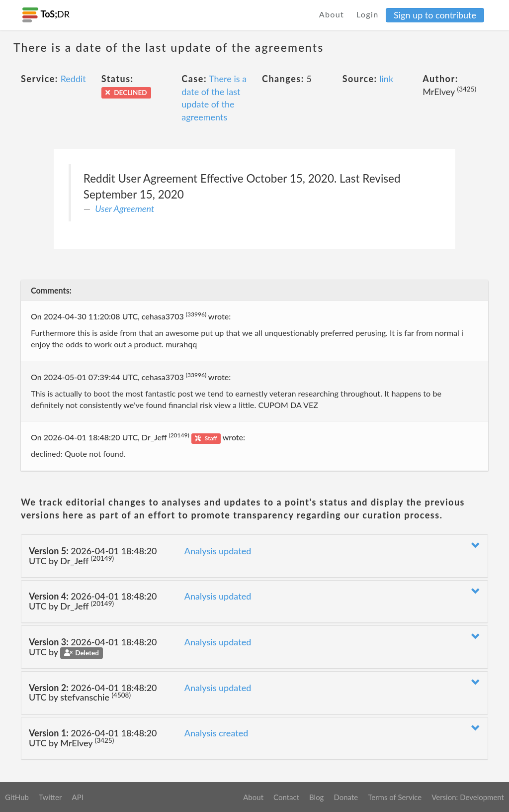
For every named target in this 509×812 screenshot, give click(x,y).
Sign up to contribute (435, 15)
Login (368, 14)
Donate (346, 797)
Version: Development (468, 797)
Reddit (73, 79)
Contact (286, 797)
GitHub (17, 797)
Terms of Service (395, 797)
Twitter (50, 797)
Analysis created (216, 733)
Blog (316, 797)
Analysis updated (218, 551)
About (332, 14)
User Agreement (125, 208)
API (77, 797)
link (386, 79)
